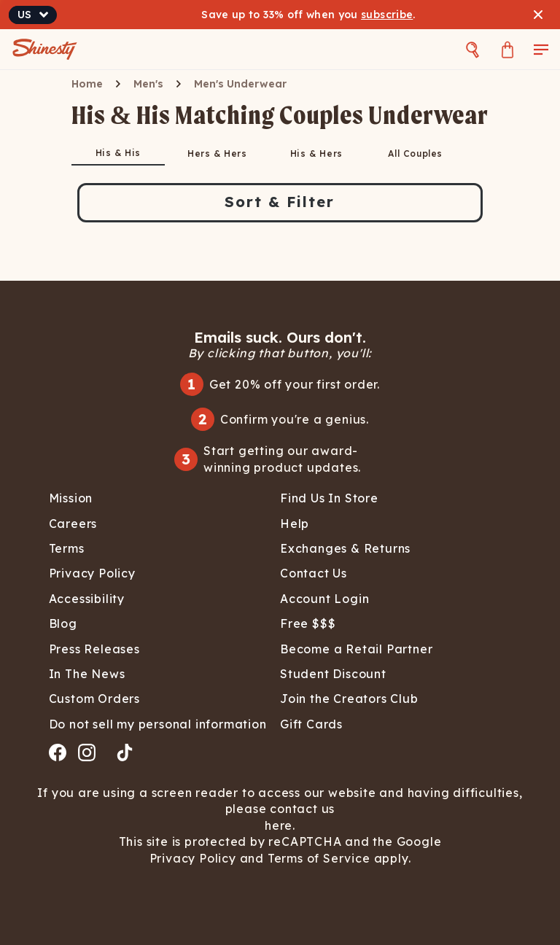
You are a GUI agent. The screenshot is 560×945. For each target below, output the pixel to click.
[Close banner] (538, 15)
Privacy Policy (195, 858)
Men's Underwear (240, 84)
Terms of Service (317, 858)
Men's (148, 84)
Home (87, 84)
